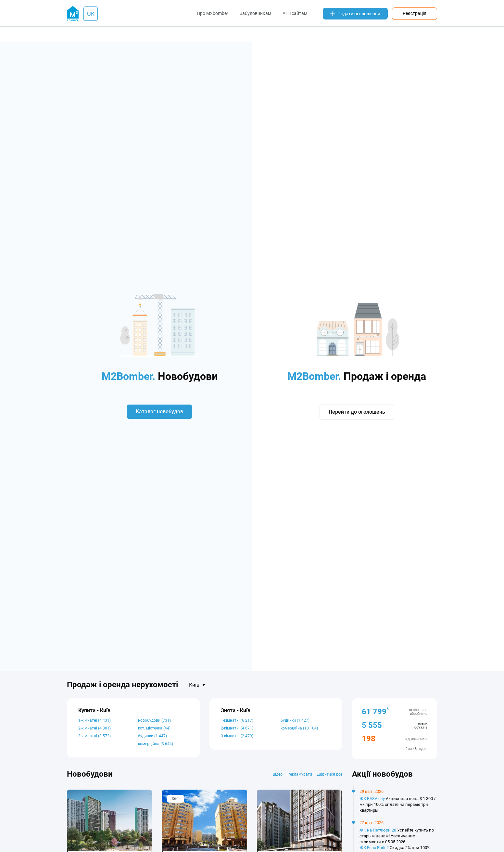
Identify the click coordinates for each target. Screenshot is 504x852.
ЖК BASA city (372, 799)
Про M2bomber (213, 13)
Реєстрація (415, 13)
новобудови (154, 720)
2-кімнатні (94, 728)
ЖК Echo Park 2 (374, 848)
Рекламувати (300, 774)
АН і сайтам (295, 13)
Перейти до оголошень (357, 412)
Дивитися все (330, 774)
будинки (152, 736)
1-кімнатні (94, 720)
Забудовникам (255, 13)
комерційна (156, 744)
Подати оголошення (355, 14)
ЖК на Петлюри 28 (378, 830)
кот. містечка (154, 728)
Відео (278, 774)
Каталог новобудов (159, 412)
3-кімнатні (94, 736)
